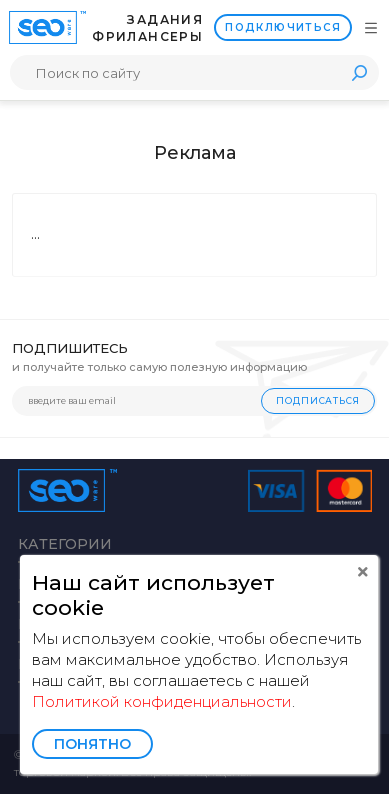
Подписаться (318, 400)
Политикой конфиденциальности (162, 701)
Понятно (92, 744)
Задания (165, 19)
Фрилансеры (147, 36)
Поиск (359, 72)
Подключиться (283, 27)
